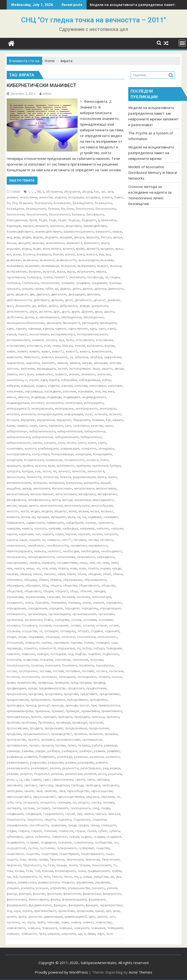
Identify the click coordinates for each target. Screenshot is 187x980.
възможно (47, 260)
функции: (60, 905)
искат (89, 414)
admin (45, 94)
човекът (88, 922)
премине (59, 700)
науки (59, 534)
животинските (102, 351)
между (27, 488)
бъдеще (74, 220)
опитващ (74, 603)
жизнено (61, 357)
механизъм (83, 500)
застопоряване (80, 369)
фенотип (39, 894)
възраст (103, 266)
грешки (27, 289)
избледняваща (90, 380)
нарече (12, 534)
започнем (27, 369)
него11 (67, 540)
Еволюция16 (71, 323)
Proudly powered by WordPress (61, 972)
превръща (45, 683)
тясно (68, 877)
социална (64, 820)
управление (85, 882)
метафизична (16, 500)
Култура (115, 466)
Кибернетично (91, 437)
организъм (15, 620)
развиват (113, 751)
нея (92, 563)
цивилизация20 (76, 917)
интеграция (74, 403)
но (38, 568)
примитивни (91, 711)
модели (47, 511)
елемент (38, 340)
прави (11, 683)
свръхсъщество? (44, 797)
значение (104, 374)
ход (9, 911)
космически (54, 460)
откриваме (36, 637)
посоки (12, 671)
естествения (104, 340)
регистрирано (91, 768)
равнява (27, 751)
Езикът (23, 334)
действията (41, 300)
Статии (15, 192)
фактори (25, 894)
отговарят (51, 631)
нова (53, 568)
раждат (40, 751)
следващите (15, 814)
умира (11, 882)
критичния (100, 466)
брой (33, 220)
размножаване (17, 762)
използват (115, 386)
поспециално (28, 671)
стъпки (92, 831)
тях (76, 877)
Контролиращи (62, 454)
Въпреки (35, 272)
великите (42, 226)
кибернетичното (19, 443)
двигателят (59, 294)
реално (55, 768)
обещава (30, 580)
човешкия (98, 928)
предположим (96, 688)
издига (41, 386)
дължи (29, 317)
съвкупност (59, 837)
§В (39, 192)
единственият (78, 329)
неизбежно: (36, 546)
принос (36, 717)
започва (115, 363)
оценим (76, 643)
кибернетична (95, 431)
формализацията (74, 899)
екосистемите (39, 334)
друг (57, 311)
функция (92, 905)
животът (47, 357)
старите (36, 831)
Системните (60, 808)
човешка (34, 928)
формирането (17, 905)
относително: (107, 637)
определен (114, 603)
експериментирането (92, 334)
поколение (63, 660)
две (32, 294)
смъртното (35, 820)
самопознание (63, 780)
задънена (33, 363)
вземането (103, 232)
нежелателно (16, 546)
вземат (117, 232)
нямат (71, 574)
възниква (107, 260)
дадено (65, 289)
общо (74, 591)
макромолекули (84, 477)
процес (34, 745)
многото (13, 511)
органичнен (33, 620)
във (101, 254)
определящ (90, 608)
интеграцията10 (18, 409)
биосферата (95, 214)
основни (45, 625)
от (41, 631)
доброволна (69, 306)
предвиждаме (16, 688)
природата (82, 717)
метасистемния (18, 494)
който (102, 443)
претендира (15, 705)
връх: (119, 249)
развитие (31, 757)
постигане (116, 671)
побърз (99, 648)
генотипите (77, 277)
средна (83, 825)
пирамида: (14, 648)
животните (14, 357)
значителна (15, 380)
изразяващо (34, 391)
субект (103, 831)
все (9, 254)
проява (61, 745)
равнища (111, 745)
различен (81, 757)
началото (111, 534)
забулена (81, 357)
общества (70, 586)
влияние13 (74, 243)
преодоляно (99, 700)
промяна (111, 734)
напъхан (117, 528)
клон (61, 443)
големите (68, 283)
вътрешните (86, 272)
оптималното (16, 614)
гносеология (50, 283)
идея (44, 380)
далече (88, 289)
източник (69, 391)
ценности (35, 917)
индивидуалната (94, 397)
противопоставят (68, 740)
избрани (13, 386)
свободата (93, 785)
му (33, 517)
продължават (54, 728)
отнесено (68, 637)
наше (23, 540)
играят (34, 380)
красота (41, 466)
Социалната (82, 820)
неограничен (16, 557)
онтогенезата (101, 597)
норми (105, 568)
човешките (81, 928)
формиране (97, 899)
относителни (86, 637)
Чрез (42, 934)
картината (56, 426)
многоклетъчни (51, 506)
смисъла (114, 814)
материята (91, 483)
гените (48, 277)
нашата (12, 540)
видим (27, 237)
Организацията (59, 614)
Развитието (47, 757)
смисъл (101, 814)
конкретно (89, 448)
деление (57, 300)
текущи (62, 865)
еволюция (54, 323)
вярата (101, 272)
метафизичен (107, 494)
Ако (97, 192)
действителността (19, 300)
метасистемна (84, 488)
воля (46, 249)
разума (71, 762)
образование (73, 580)
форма (55, 899)
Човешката (50, 928)
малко (112, 477)
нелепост (54, 551)
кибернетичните (67, 437)
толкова (47, 871)
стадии (12, 831)
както (43, 426)
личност (64, 471)
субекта (115, 831)
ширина (54, 934)
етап (47, 346)
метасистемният (42, 494)
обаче (82, 574)
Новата (63, 568)
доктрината (100, 306)
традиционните (99, 871)
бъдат (43, 220)
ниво (115, 563)
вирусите (93, 237)
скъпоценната (80, 808)
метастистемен (66, 494)
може (73, 511)
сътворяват (86, 848)
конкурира (106, 448)
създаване (114, 837)
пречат (84, 705)
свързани (108, 797)
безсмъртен (43, 203)
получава (97, 660)
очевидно (102, 643)
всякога (92, 254)
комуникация (70, 448)
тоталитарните (65, 871)
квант (109, 426)
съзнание (65, 842)
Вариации (14, 226)
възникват (32, 266)
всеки (17, 254)
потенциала (67, 677)
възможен (14, 260)
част (112, 917)
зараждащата (46, 369)
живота (85, 351)
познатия (46, 660)
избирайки (69, 380)
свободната (110, 785)
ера (61, 340)
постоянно (49, 677)
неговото (107, 540)
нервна (34, 563)
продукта (36, 728)
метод (56, 500)
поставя (58, 671)
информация (74, 414)
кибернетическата (42, 431)
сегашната (31, 802)
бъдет (62, 220)
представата (53, 694)
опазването (15, 603)
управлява (102, 882)
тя (40, 877)
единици (35, 329)
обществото (33, 591)
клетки (37, 443)
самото (80, 780)
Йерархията (82, 420)
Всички (58, 254)
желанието (95, 346)
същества (103, 848)
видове (38, 237)
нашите (34, 540)
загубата (96, 357)
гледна (115, 277)
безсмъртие (62, 203)
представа (36, 694)
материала (57, 483)
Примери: (73, 711)
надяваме (95, 517)
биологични (16, 214)
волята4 (68, 249)
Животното (32, 357)
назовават (111, 517)
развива (99, 751)
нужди (117, 568)
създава (99, 837)
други (75, 311)
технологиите (102, 865)
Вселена (29, 254)
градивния (99, 283)
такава (32, 860)
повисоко (28, 654)
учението (98, 888)
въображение (17, 272)
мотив (25, 517)
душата (109, 311)
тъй (15, 877)
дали (10, 294)
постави (45, 671)
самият (36, 780)
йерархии (28, 420)
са (21, 780)
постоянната (30, 677)
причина (113, 717)
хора (17, 911)
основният (61, 625)
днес (10, 306)
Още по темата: (22, 180)
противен (48, 740)
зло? (22, 374)
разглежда (65, 757)
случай (70, 814)
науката (48, 534)
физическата (92, 894)
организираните (84, 614)
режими (12, 774)
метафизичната (39, 500)
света (91, 780)
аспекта (107, 197)
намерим (13, 528)
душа (98, 311)
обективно (14, 580)
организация (37, 614)
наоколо (40, 528)
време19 (93, 249)
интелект (13, 414)
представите (89, 694)
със (116, 842)
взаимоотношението (79, 232)
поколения (80, 660)
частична (13, 922)
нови (74, 568)
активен (12, 197)
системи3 (43, 808)
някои (37, 574)
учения (112, 888)
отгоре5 (83, 631)
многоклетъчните (77, 506)
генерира (34, 277)
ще (80, 934)
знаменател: (44, 374)
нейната (40, 551)
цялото (102, 917)
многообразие (102, 506)
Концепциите (102, 454)
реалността (70, 768)
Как (108, 420)
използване (98, 386)
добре (42, 306)
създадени (48, 842)
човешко (13, 934)
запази (87, 363)
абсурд (87, 192)
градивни (83, 283)
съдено (86, 837)
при (94, 705)
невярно (54, 540)
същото (12, 860)
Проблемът (46, 723)
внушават (13, 249)
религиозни (74, 774)
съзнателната (83, 842)
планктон (30, 648)
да (56, 289)
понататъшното (18, 665)
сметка (89, 814)
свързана (93, 797)
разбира (54, 751)
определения (37, 608)
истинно (115, 414)
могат (25, 511)
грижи (39, 289)
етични (80, 346)
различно (113, 757)
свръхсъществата (19, 797)
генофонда (95, 277)
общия (48, 591)
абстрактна (54, 192)
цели (116, 911)
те (44, 865)
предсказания (17, 694)
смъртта (50, 820)
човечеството (16, 928)
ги (106, 277)
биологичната (106, 209)
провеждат (80, 723)
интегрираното (87, 409)
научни (71, 534)
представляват (110, 694)
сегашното (48, 802)
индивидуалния (18, 403)
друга (66, 311)
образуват (33, 586)
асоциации (76, 197)
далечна (100, 289)
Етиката (68, 346)
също (110, 854)
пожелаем (14, 660)
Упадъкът (68, 882)
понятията (87, 665)
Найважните (15, 523)
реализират (39, 768)
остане (114, 625)
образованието (95, 580)
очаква (89, 643)
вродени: (107, 249)
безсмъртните (36, 209)
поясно (117, 677)
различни (97, 757)
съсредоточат (16, 848)
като (68, 426)
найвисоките (35, 523)
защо (96, 369)
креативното (66, 466)
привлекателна (109, 705)
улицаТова (101, 877)
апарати (60, 197)
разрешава (38, 762)
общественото (89, 586)
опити (87, 603)
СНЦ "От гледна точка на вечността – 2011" (94, 20)
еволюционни (71, 317)
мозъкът (107, 511)
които (92, 443)
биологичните (37, 214)
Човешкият (115, 928)
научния (84, 534)
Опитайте (42, 603)
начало (97, 534)
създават (33, 842)
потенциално (87, 677)
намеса (27, 528)
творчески (93, 860)
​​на (79, 517)
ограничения (35, 597)
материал (40, 483)
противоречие (17, 745)
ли (55, 471)
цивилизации (53, 917)
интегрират (108, 409)
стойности (66, 831)
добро (53, 306)
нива (106, 563)
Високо (106, 237)
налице (91, 523)
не (44, 540)
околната (83, 597)
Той (37, 871)
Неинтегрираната (19, 551)
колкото (30, 448)
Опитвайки (58, 603)
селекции (64, 802)
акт (103, 192)
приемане (42, 711)
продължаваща (76, 728)
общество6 (15, 591)
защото (107, 369)
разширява (86, 762)
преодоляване (77, 700)
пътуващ (84, 745)
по (79, 648)
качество (97, 426)
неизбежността (58, 546)
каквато (118, 420)
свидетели (62, 785)
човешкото (29, 934)
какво (33, 426)
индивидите (72, 397)
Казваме (98, 420)
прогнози (96, 723)
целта (22, 917)
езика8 (12, 334)
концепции (83, 454)
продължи (14, 734)
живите (34, 351)
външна (116, 266)
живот (46, 351)
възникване (15, 266)
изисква (67, 386)
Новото (93, 568)
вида (17, 237)
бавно (119, 197)
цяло (92, 917)
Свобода (77, 785)
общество (108, 586)
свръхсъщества (102, 791)
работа (97, 745)
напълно (103, 528)
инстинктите (55, 403)
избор (107, 380)
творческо (14, 865)
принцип (50, 717)
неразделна (106, 557)
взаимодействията (49, 232)
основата (13, 625)
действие (93, 294)
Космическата (34, 460)
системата (14, 808)
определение (16, 608)
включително (55, 243)
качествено (81, 426)
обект (107, 574)
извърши (28, 386)
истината (101, 414)
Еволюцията (108, 323)
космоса (93, 460)
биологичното (59, 214)
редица (115, 768)
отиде (22, 637)
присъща (98, 717)
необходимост (112, 551)
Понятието (70, 665)
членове (53, 922)
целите (12, 917)
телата (73, 865)
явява (91, 934)
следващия (33, 814)
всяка (81, 254)
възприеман (86, 266)
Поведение (114, 648)
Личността (34, 477)
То (115, 865)
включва (38, 243)
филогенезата (17, 899)
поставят (88, 671)
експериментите (18, 340)
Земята (12, 374)
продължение (99, 728)
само (47, 780)
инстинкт (38, 403)
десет (69, 300)
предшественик (18, 700)
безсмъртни (15, 209)
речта (102, 774)
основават (106, 620)
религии (57, 774)
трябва (117, 871)
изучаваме (86, 391)
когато (71, 443)
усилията (27, 888)
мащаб (106, 483)
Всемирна (44, 254)
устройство (58, 888)
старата (24, 831)
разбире (86, 751)
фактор (12, 894)
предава (85, 683)
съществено (15, 854)
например (87, 528)
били (70, 209)
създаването (16, 842)
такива (43, 860)
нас (38, 534)
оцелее (47, 643)
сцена (29, 837)
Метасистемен (62, 488)
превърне (62, 683)
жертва (109, 346)
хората (27, 911)
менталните (42, 488)
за (71, 357)
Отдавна (97, 631)
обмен (43, 580)
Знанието (88, 374)
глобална (13, 283)
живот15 (72, 351)
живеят (22, 351)
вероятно (57, 226)
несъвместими (67, 563)
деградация (77, 294)
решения (115, 774)
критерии (84, 466)
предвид (99, 683)
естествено (35, 346)
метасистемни (106, 488)
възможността (66, 260)
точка (82, 871)
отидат (11, 637)
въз (108, 254)
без (15, 203)
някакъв (25, 574)
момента (13, 517)
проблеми (29, 723)
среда (72, 825)
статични (50, 831)
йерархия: (64, 420)
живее (11, 351)
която (104, 460)
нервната (48, 563)
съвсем (74, 837)
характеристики (111, 905)
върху (71, 272)
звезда (119, 369)
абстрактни (72, 192)
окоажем (68, 597)
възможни (30, 260)
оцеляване (61, 643)
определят (72, 608)
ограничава (15, 597)
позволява (30, 660)
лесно (47, 471)
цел (108, 911)
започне (13, 369)
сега (18, 802)
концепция (14, 460)
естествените (85, 340)
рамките (102, 762)
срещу (95, 825)
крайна (28, 466)
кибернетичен (17, 431)
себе (10, 802)
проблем (13, 723)
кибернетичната (18, 437)
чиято (41, 922)
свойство (51, 791)
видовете (51, 237)
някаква (12, 574)
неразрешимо (17, 563)
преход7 (44, 705)
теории (85, 865)
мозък (95, 511)
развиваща (15, 757)
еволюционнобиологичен (26, 323)
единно (61, 329)
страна (80, 831)
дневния (114, 300)
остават (76, 625)
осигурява (62, 620)
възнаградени (89, 260)
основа (76, 620)
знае (30, 374)
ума (118, 877)
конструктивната (18, 454)
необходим (71, 551)
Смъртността (16, 820)
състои (33, 848)
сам (27, 780)
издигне (54, 386)
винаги (79, 237)
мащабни (14, 488)
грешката (13, 289)
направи (55, 528)
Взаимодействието (20, 232)
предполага (76, 688)
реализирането (18, 768)
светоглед (46, 785)
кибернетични (43, 437)
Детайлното (83, 300)
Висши (12, 243)
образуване (15, 586)
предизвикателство (52, 688)
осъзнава (13, 631)
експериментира (63, 334)
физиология (72, 894)
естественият (16, 346)
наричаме (26, 534)
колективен (15, 448)
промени (80, 734)
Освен (48, 620)
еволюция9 (90, 323)
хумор (100, 911)
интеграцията (94, 403)
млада (23, 506)
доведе (84, 306)
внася (105, 243)
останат (102, 625)
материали (74, 483)
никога (19, 568)
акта (110, 192)
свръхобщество (78, 791)
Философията (39, 899)
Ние (10, 568)
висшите (24, 243)
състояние (47, 848)
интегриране (64, 409)
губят (49, 289)
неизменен (79, 546)
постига (102, 671)
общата (56, 586)
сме (79, 814)
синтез (96, 802)
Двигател (43, 294)
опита (29, 603)
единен (21, 329)
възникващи (50, 266)
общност (62, 591)
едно (102, 329)
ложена (65, 477)
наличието (106, 523)
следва (105, 808)
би (63, 209)
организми (106, 614)
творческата (75, 860)
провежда (63, 723)
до (34, 306)
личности (79, 471)
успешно (42, 888)
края (51, 466)
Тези (51, 865)
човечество (104, 922)
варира (28, 226)
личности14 (96, 471)
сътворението (67, 848)
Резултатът (42, 774)
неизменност (98, 546)
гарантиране (16, 277)
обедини (94, 574)
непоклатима (66, 557)
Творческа (57, 860)
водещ (27, 249)
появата (104, 677)
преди (32, 688)
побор (87, 648)
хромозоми (85, 911)
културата (13, 471)
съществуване (69, 854)
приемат (58, 711)
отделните (112, 631)
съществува (49, 854)
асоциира (93, 197)
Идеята (54, 380)
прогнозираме (17, 728)
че (23, 922)
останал (89, 625)
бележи (54, 209)
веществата (74, 226)
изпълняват (15, 391)
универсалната (49, 882)
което (82, 443)
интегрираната (42, 409)
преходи (71, 705)
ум (112, 877)
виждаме (66, 237)
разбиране (70, 751)
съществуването (92, 854)
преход (31, 705)
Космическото (75, 460)
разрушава (56, 762)
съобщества (103, 842)
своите (29, 791)
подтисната (111, 654)
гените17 (61, 277)
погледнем (58, 654)
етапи (56, 346)
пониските (53, 665)
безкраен (26, 203)
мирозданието (103, 500)
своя (62, 791)
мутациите (58, 517)
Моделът (61, 511)
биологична (85, 209)
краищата (14, 466)
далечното (116, 289)
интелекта (28, 414)
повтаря (43, 654)
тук (9, 877)
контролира (41, 454)
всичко (70, 254)
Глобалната (30, 283)
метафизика (87, 494)
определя (56, 608)
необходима (90, 551)
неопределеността (41, 557)
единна (48, 329)
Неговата (80, 540)
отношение (15, 643)
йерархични (46, 420)
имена (11, 397)
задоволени (15, 363)
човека (76, 922)
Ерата (70, 340)
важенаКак (109, 220)
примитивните (112, 711)
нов (45, 568)
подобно (94, 654)
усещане (13, 888)
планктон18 (47, 648)
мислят (12, 506)
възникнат (68, 266)
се (118, 797)
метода (67, 500)
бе (8, 203)
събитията (42, 837)
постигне (13, 677)
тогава (19, 871)
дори (33, 311)
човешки (66, 928)
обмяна (56, 580)
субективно (15, 837)
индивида (38, 397)
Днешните (23, 306)
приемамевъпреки (20, 711)
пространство (16, 740)
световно (31, 785)
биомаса (78, 214)
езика (112, 329)
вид (9, 237)
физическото (112, 894)
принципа (65, 717)
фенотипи (54, 894)
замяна (75, 363)
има (111, 391)
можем (84, 511)
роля (10, 780)
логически (51, 477)
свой (39, 791)
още (114, 643)
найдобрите (75, 523)
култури (28, 471)
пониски (37, 665)
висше (118, 237)
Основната (29, 625)
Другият (87, 311)
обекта (118, 574)
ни (98, 563)
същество (32, 854)
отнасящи (53, 637)
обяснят (86, 591)
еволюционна (49, 317)
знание (74, 374)
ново (83, 568)
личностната (16, 477)
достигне (45, 311)
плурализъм (66, 648)
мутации (43, 517)
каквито (22, 426)
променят (96, 734)
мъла (71, 517)
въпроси (49, 272)
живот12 (58, 351)
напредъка (70, 528)
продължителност (36, 734)
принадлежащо (18, 717)
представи (71, 694)
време (80, 249)
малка (102, 477)
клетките (50, 443)
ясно (110, 934)
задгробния (113, 357)
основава (90, 620)
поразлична (105, 665)
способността (39, 825)
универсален (27, 882)
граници (115, 283)
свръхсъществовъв (71, 797)
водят (37, 249)
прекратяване (41, 700)
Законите (48, 363)
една (93, 329)
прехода (58, 705)
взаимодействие (95, 226)
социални (99, 820)
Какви (11, 426)
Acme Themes (140, 972)
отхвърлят (32, 643)
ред (105, 768)
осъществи (30, 631)
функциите (76, 905)
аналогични (28, 197)
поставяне (73, 671)
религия (90, 774)
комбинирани (48, 448)
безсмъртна (103, 203)
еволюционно (94, 317)
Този (29, 871)
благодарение (17, 220)
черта (31, 922)
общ (45, 586)
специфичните (17, 825)
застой (62, 369)
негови (93, 540)
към (38, 471)
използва (81, 386)
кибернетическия (70, 431)
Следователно (53, 814)
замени (62, 363)
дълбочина (15, 317)
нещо (84, 563)
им (104, 391)
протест (34, 740)
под (70, 654)
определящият (111, 608)
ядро (101, 934)
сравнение (58, 825)
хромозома (66, 911)
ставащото (109, 825)
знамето (61, 374)
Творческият (111, 860)
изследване (53, 391)
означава (53, 597)
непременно (86, 557)
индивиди (54, 397)
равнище (13, 751)
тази (23, 860)
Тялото (57, 877)
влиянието (92, 243)
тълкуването (28, 877)
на (84, 517)
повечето (13, 654)
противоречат (92, 740)
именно (24, 397)
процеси (47, 745)
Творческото (32, 865)
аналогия (46, 197)
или (98, 391)
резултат (26, 774)
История (13, 420)
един (10, 329)
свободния (15, 791)
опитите (98, 603)
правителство (27, 683)
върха (61, 272)
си (74, 802)
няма (61, 574)
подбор (80, 654)
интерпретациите (50, 414)
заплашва (100, 363)
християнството (45, 911)
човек (65, 922)
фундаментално (40, 905)
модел (35, 511)
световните (15, 785)
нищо (30, 568)
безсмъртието (83, 203)
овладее (100, 591)
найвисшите (55, 523)
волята (56, 249)
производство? (61, 734)
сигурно (84, 802)
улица (87, 877)
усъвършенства (79, 888)
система (108, 802)
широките (69, 934)
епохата (51, 340)
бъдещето (89, 220)
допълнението (17, 311)
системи (29, 808)
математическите (19, 483)
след (96, 808)
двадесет (22, 294)
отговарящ (68, 631)
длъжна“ (100, 300)
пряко (72, 745)
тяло (47, 877)
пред (74, 683)
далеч (76, 289)
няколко (50, 574)
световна (103, 780)
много (34, 506)
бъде (53, 220)
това (10, 871)
